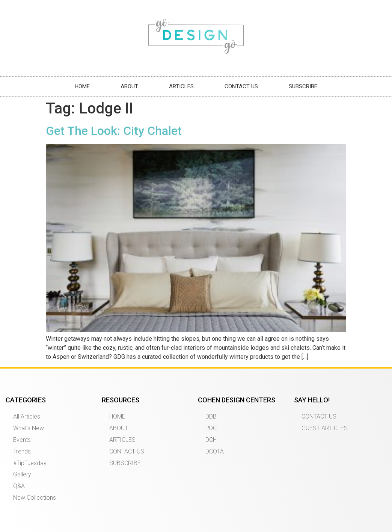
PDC (211, 428)
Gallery (22, 474)
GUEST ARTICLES (325, 428)
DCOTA (215, 451)
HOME (82, 86)
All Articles (27, 416)
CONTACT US (241, 86)
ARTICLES (181, 86)
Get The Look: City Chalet (114, 131)
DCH (211, 440)
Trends (22, 451)
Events (22, 440)
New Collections (35, 498)
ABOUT (129, 86)
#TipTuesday (30, 463)
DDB (211, 416)
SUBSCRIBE (303, 86)
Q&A (19, 486)
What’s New (29, 428)
